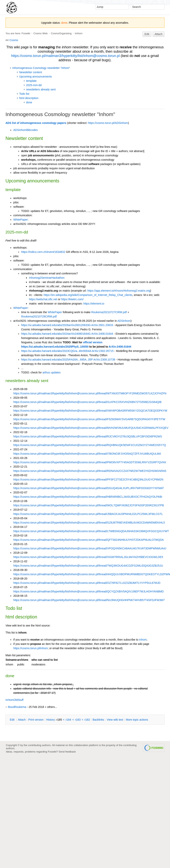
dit (13, 720)
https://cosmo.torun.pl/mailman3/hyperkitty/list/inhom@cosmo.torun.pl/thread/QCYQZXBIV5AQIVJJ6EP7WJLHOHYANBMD (89, 591)
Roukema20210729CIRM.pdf (39, 316)
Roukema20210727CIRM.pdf (109, 312)
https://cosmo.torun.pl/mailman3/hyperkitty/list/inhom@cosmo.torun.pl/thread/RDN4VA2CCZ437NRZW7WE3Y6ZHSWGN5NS (90, 471)
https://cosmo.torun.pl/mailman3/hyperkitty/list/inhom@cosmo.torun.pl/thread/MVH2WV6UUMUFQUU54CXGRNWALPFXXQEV (91, 428)
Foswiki (26, 33)
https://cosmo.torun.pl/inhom (31, 648)
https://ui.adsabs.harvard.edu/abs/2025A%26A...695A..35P (57, 360)
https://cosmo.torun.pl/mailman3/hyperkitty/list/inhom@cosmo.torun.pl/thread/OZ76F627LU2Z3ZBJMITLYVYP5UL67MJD (87, 583)
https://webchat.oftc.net (43, 299)
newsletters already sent (41, 89)
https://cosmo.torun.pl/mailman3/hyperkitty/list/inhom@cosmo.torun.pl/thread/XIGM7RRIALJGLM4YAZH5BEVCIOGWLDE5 (88, 557)
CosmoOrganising (61, 33)
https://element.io (94, 304)
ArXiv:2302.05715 (103, 351)
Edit (147, 34)
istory (51, 720)
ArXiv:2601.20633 (102, 325)
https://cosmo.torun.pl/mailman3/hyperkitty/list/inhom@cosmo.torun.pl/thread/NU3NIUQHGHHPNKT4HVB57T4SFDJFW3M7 (89, 600)
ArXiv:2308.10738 (104, 360)
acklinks (98, 720)
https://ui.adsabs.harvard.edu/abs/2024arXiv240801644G (56, 334)
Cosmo (14, 40)
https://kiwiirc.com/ (72, 299)
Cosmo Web (41, 33)
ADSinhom (124, 321)
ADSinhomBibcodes (26, 130)
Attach (159, 34)
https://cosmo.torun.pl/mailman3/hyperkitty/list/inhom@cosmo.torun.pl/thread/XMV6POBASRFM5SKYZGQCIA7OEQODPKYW (90, 411)
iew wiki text (115, 720)
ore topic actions (137, 720)
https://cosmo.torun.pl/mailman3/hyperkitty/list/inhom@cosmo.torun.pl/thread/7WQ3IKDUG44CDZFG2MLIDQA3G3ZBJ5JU (88, 566)
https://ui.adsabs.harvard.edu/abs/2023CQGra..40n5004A (56, 351)
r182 (87, 720)
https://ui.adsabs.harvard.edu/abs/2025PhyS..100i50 (55, 347)
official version (93, 342)
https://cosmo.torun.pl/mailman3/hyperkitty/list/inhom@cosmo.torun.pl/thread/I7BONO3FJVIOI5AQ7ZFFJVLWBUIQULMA (87, 454)
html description (29, 98)
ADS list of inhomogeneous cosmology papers (36, 123)
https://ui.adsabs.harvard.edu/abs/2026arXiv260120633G (56, 325)
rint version (36, 720)
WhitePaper (20, 220)
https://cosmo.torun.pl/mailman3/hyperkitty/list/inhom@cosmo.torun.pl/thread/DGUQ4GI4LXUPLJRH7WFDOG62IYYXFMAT (89, 488)
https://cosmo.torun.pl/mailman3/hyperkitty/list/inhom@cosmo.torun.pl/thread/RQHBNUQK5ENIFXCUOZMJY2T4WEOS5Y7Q (90, 445)
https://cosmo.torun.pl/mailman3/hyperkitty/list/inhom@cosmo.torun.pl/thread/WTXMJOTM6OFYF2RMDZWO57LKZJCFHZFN (90, 393)
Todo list (24, 94)
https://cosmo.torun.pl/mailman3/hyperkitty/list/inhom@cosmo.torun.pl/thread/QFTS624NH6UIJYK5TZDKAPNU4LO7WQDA (89, 540)
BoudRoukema (17, 707)
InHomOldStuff (14, 700)
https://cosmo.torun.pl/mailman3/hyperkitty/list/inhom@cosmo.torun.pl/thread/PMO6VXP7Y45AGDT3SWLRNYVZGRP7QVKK (90, 462)
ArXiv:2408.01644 (102, 334)
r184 (68, 720)
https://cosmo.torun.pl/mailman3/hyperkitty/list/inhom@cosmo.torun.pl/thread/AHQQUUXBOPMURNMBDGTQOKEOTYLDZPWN (92, 574)
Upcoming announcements (36, 77)
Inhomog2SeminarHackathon (47, 278)
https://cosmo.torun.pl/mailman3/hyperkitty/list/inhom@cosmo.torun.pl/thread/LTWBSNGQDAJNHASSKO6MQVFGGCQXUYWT (91, 531)
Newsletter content (31, 72)
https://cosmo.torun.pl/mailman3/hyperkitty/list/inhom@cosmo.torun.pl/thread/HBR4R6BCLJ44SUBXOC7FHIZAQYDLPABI (88, 497)
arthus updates (52, 372)
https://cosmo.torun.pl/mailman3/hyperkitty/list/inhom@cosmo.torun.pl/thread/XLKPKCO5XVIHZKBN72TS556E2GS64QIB (87, 402)
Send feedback (67, 752)
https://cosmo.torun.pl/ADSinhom (108, 123)
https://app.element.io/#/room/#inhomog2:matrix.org (119, 291)
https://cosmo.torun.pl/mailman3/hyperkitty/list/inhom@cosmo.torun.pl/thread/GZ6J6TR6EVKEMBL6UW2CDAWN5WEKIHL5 (89, 523)
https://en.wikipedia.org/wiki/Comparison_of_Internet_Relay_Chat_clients (88, 295)
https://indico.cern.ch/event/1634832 (43, 252)
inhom (143, 640)
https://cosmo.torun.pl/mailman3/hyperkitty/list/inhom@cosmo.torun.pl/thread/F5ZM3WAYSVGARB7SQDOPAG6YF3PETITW (89, 419)
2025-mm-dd (34, 85)
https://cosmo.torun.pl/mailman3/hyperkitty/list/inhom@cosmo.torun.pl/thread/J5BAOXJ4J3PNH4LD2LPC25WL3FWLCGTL (88, 514)
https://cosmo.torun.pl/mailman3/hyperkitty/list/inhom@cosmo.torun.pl (66, 56)
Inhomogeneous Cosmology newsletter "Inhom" (41, 68)
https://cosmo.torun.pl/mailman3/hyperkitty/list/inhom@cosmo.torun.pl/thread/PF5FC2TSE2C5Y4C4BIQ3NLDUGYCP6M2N (88, 480)
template (31, 81)
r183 (78, 720)
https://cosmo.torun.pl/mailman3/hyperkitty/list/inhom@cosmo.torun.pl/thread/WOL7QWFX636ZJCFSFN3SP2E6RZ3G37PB (89, 505)
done (29, 102)
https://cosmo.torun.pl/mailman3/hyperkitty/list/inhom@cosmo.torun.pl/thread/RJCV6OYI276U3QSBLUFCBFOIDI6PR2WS (88, 436)
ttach (22, 720)
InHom (79, 33)
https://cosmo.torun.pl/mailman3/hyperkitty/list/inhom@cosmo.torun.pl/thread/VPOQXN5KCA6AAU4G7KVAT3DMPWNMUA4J (90, 548)
